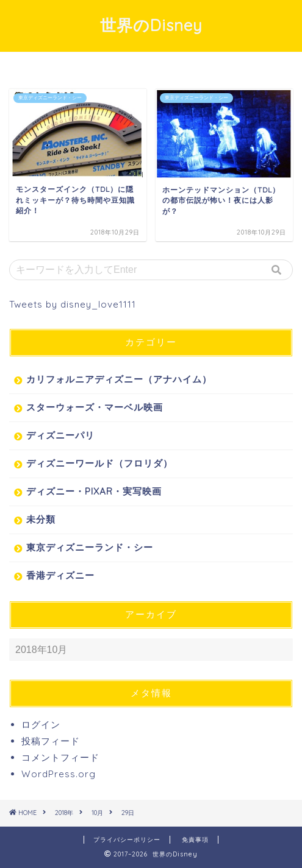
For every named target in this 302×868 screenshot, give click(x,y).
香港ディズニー (60, 575)
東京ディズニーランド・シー (90, 547)
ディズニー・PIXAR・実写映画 (94, 491)
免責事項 (195, 840)
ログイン (41, 725)
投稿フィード (51, 741)
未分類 (41, 519)
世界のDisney (151, 25)
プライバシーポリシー (127, 840)
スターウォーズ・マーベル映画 (95, 407)
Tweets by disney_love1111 (73, 304)
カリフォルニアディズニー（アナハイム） (119, 379)
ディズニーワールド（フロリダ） (99, 463)
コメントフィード (60, 757)
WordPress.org (59, 774)
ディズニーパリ (60, 435)
